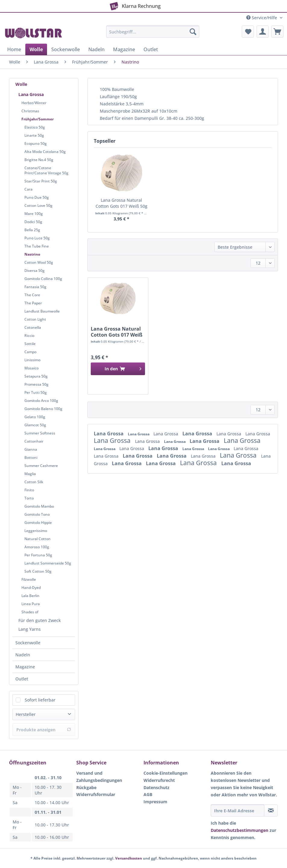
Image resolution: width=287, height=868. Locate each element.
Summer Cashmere (41, 466)
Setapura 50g (36, 376)
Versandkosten (129, 858)
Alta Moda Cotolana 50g (45, 152)
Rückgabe (86, 787)
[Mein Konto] (263, 32)
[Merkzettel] (248, 32)
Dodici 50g (33, 222)
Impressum (155, 802)
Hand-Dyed (31, 588)
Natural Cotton (38, 539)
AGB (148, 794)
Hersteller (26, 714)
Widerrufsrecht (159, 780)
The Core (32, 295)
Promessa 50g (36, 384)
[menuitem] (153, 34)
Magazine (25, 667)
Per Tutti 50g (36, 392)
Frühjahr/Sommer (38, 119)
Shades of (30, 612)
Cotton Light (35, 319)
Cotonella (33, 327)
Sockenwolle (28, 643)
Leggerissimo (36, 531)
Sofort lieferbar (40, 700)
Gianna (31, 449)
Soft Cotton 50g (38, 571)
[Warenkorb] (277, 32)
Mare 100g (34, 214)
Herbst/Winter (34, 103)
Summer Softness (40, 433)
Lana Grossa (31, 94)
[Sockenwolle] (66, 49)
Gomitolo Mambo (39, 506)
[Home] (14, 49)
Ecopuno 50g (36, 143)
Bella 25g (32, 230)
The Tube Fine (37, 246)
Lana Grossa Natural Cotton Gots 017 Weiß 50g (121, 203)
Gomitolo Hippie (38, 523)
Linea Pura (31, 604)
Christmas (30, 111)
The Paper (33, 303)
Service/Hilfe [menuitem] (262, 18)
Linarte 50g (34, 135)
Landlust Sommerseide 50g (48, 563)
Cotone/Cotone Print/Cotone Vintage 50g (46, 170)
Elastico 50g (35, 127)
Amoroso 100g (37, 547)
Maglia (30, 474)
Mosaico (32, 368)
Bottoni (31, 457)
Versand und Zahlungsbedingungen (99, 777)
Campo (30, 352)
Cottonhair (34, 441)
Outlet (22, 679)
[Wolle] (36, 49)
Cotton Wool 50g (39, 262)
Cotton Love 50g (38, 205)
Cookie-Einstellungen (166, 773)
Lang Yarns (30, 629)
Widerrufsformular (96, 794)
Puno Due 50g (37, 197)
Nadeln (23, 655)
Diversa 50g (35, 271)
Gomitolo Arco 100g (41, 401)
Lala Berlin (30, 596)
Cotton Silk (34, 482)
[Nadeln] (96, 49)
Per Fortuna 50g (38, 555)
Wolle (21, 84)
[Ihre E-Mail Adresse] (238, 810)
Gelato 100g (35, 417)
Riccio (29, 336)
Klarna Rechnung (134, 5)
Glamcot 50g (35, 425)
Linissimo (32, 360)
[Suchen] (193, 32)
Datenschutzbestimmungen (240, 830)
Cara (28, 189)
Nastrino (32, 254)
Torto (29, 498)
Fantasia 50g (35, 287)
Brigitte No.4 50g (39, 160)
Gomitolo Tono (37, 514)
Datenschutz (156, 787)
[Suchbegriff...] (153, 32)
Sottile (30, 344)
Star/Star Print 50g (41, 181)
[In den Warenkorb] (118, 369)
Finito (29, 490)
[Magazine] (124, 49)
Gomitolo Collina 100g (43, 279)
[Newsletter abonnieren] (271, 810)
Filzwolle (29, 579)
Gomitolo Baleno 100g (43, 409)
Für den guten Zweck (40, 620)
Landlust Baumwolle (42, 311)
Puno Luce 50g (37, 238)
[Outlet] (151, 49)
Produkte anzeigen (44, 730)
